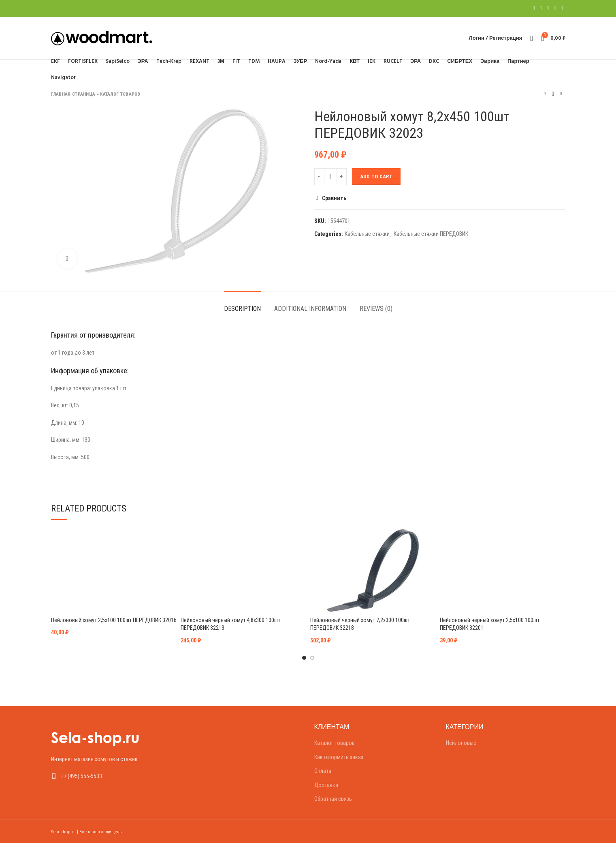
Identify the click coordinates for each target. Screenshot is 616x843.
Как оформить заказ (339, 757)
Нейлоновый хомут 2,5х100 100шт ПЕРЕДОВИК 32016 (114, 620)
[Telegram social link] (562, 9)
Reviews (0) (376, 309)
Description (242, 309)
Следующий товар (561, 94)
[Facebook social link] (534, 9)
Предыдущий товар (545, 94)
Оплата (323, 771)
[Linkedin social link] (555, 9)
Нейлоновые (461, 743)
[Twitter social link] (541, 9)
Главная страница (73, 94)
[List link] (111, 776)
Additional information (310, 309)
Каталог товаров (120, 94)
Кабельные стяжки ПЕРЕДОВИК (431, 234)
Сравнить (334, 198)
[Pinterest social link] (548, 9)
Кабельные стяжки (367, 234)
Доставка (326, 785)
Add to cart (376, 177)
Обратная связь (333, 799)
